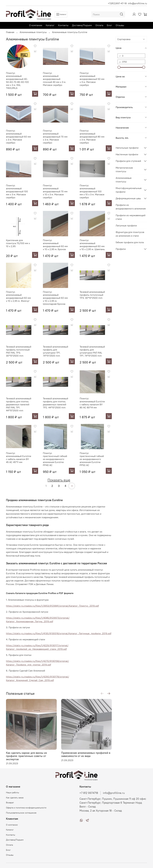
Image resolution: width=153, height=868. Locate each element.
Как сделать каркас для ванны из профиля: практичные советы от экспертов (26, 756)
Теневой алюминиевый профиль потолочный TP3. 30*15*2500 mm (92, 295)
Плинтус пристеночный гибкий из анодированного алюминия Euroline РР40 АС (55, 459)
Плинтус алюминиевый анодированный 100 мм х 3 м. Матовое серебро (17, 191)
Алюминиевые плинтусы (33, 32)
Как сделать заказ (15, 798)
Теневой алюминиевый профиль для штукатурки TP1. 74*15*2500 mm (55, 351)
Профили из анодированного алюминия (131, 207)
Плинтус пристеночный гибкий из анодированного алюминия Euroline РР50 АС (92, 459)
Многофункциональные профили (129, 190)
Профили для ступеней (128, 161)
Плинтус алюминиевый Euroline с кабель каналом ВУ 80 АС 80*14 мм (92, 403)
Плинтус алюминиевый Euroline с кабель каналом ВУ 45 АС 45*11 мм (19, 458)
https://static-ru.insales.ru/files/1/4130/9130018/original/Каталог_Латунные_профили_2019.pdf (59, 633)
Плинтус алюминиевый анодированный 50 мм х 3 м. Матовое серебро (92, 79)
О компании (36, 25)
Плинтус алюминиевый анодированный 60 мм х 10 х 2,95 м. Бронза (55, 245)
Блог (109, 25)
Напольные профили (127, 148)
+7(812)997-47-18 (117, 3)
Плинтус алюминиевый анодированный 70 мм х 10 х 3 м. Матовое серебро (55, 191)
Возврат (10, 803)
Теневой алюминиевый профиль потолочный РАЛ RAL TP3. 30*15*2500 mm (19, 351)
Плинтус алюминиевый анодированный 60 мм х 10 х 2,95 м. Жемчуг (18, 296)
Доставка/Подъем (82, 25)
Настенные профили (127, 154)
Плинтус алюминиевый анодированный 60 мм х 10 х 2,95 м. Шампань (92, 245)
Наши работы (13, 792)
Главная (10, 32)
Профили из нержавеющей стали (130, 217)
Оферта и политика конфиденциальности (26, 808)
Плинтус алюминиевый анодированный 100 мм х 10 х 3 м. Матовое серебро (92, 191)
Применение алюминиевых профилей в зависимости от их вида (86, 754)
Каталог (50, 25)
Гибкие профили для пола (130, 242)
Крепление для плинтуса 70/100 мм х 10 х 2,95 (18, 243)
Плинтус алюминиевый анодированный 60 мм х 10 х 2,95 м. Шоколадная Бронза (55, 298)
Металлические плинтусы (124, 169)
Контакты (63, 25)
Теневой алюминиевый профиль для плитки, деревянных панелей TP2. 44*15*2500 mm (55, 403)
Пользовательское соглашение (21, 813)
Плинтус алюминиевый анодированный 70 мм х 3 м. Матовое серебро (55, 137)
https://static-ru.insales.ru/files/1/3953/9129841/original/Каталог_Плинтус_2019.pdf (52, 606)
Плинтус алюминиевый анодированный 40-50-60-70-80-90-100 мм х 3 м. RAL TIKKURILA (17, 80)
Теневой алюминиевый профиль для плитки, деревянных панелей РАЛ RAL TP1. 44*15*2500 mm (19, 404)
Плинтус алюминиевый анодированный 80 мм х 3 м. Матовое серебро (92, 137)
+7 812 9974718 (89, 793)
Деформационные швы (128, 198)
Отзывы (120, 25)
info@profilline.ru (137, 3)
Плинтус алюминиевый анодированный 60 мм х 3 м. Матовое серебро (18, 137)
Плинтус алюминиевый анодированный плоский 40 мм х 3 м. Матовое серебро (54, 79)
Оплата (99, 25)
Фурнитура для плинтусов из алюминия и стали (130, 234)
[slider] (119, 67)
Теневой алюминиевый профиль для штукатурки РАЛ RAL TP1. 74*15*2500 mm (92, 351)
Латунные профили (126, 225)
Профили (121, 249)
